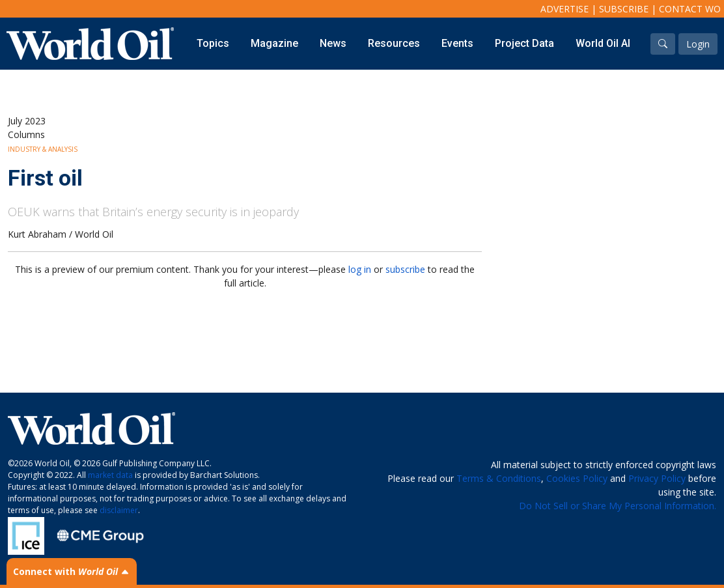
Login (698, 44)
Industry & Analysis (43, 149)
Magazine (274, 43)
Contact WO (690, 9)
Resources (394, 43)
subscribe (405, 269)
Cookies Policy (577, 478)
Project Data (524, 43)
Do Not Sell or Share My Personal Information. (618, 506)
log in (360, 269)
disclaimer (119, 510)
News (333, 43)
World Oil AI (603, 43)
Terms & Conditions (499, 478)
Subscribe (624, 9)
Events (457, 43)
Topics (213, 43)
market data (110, 475)
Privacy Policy (657, 478)
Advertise (564, 9)
